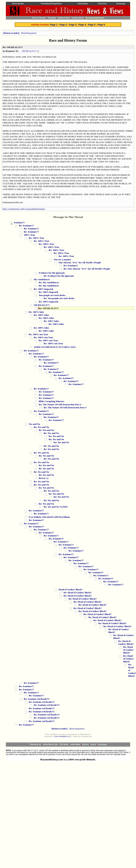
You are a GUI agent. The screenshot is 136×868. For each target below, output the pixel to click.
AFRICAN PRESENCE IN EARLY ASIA (55, 347)
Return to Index (11, 33)
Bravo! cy (44, 478)
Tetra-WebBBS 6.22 (62, 736)
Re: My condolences (49, 282)
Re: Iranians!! (71, 266)
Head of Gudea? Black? (71, 589)
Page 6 (101, 25)
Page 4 (82, 25)
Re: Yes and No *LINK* (56, 507)
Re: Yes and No (41, 427)
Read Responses (29, 33)
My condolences (42, 279)
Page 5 (92, 25)
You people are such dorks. (52, 295)
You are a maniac (62, 259)
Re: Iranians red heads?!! (37, 699)
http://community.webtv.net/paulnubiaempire (24, 209)
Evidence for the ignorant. (52, 273)
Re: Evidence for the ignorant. (59, 276)
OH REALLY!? (29, 51)
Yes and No (34, 424)
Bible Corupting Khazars (51, 401)
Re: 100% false (36, 312)
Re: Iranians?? (26, 225)
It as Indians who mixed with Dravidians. (50, 517)
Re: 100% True (36, 238)
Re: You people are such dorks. (59, 298)
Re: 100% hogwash (43, 289)
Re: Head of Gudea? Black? (78, 593)
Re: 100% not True (38, 334)
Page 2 (63, 25)
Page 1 (54, 25)
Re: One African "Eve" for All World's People (87, 269)
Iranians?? (19, 222)
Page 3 (73, 25)
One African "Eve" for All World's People (80, 262)
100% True (29, 235)
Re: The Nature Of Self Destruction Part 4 (60, 404)
